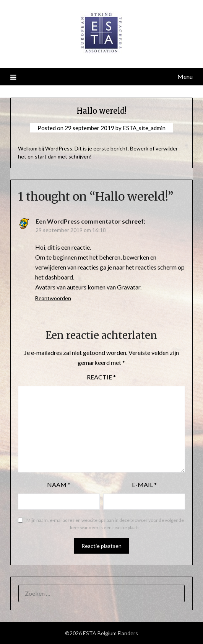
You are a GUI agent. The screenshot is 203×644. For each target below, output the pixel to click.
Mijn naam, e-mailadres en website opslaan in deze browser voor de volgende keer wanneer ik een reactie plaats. (105, 524)
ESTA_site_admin (144, 128)
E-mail (144, 485)
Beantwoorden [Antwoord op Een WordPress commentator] (53, 298)
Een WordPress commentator (78, 221)
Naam (59, 485)
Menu (185, 76)
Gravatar (129, 287)
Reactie (101, 377)
